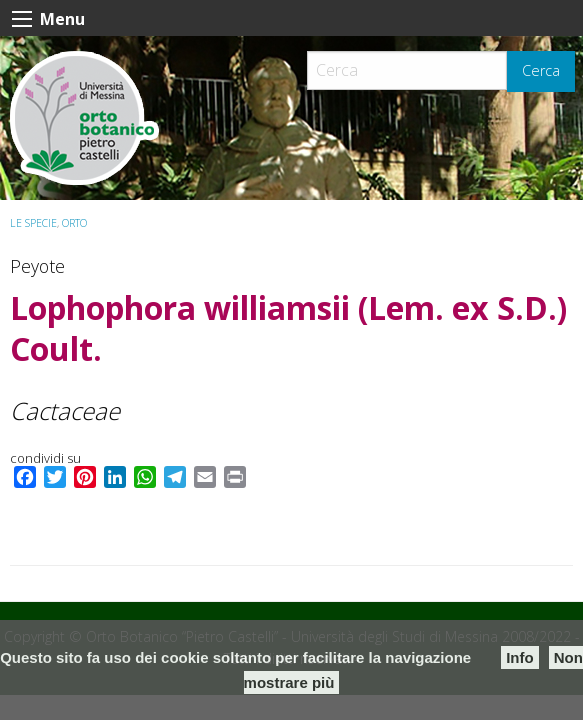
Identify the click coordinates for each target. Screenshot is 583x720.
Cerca (541, 70)
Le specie (33, 223)
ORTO (74, 223)
